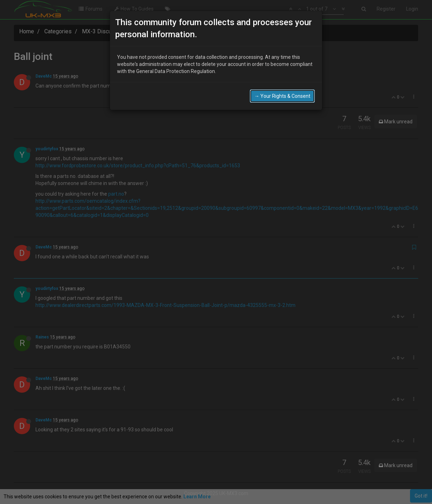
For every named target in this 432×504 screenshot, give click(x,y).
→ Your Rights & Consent (282, 96)
